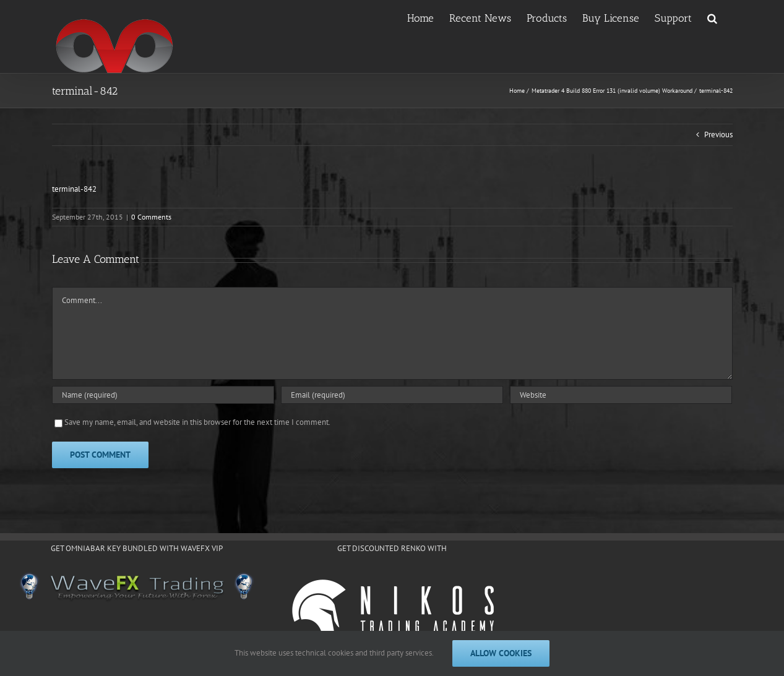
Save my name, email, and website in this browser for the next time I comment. (197, 422)
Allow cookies (501, 653)
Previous (718, 135)
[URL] (621, 395)
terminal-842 (74, 189)
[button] (712, 17)
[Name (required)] (163, 395)
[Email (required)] (392, 395)
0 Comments (151, 217)
